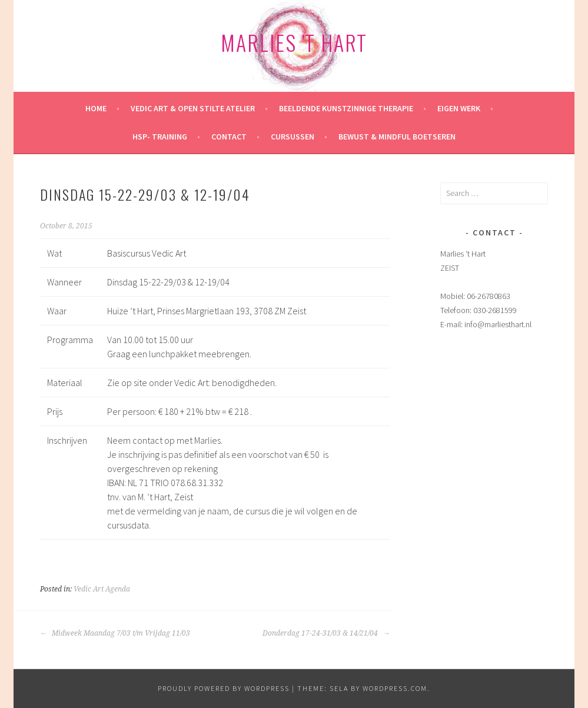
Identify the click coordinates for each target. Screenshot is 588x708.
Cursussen (293, 137)
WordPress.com (395, 688)
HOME (96, 108)
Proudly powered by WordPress (224, 688)
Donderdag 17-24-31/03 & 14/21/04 (326, 633)
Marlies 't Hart (294, 42)
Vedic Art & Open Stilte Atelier (193, 108)
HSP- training (160, 137)
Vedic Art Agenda (102, 589)
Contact (229, 137)
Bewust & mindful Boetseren (397, 137)
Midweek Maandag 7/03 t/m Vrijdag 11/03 (115, 633)
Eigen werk (459, 108)
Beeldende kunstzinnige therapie (346, 108)
